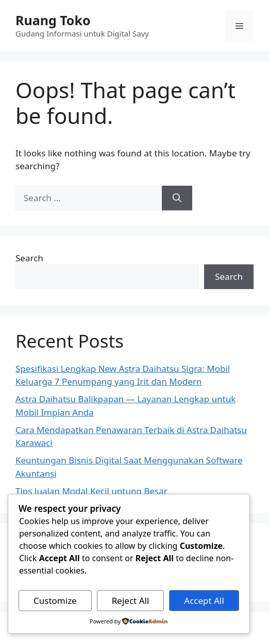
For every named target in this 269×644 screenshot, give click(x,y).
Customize (55, 601)
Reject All (131, 601)
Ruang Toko (53, 20)
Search (29, 258)
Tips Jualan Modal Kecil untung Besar (91, 491)
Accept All (204, 601)
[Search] (177, 198)
